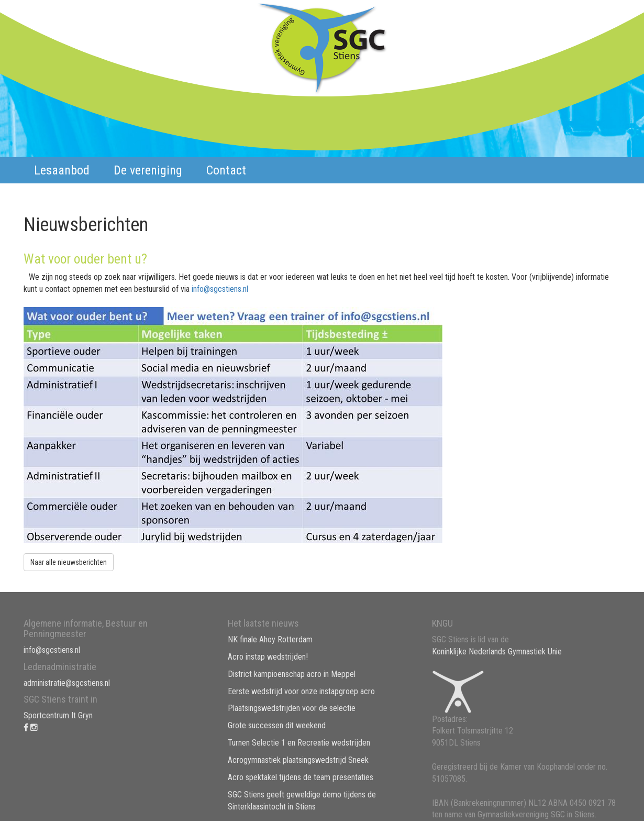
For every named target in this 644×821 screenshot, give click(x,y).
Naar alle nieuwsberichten (69, 562)
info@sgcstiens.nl (220, 289)
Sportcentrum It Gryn (58, 715)
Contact (226, 170)
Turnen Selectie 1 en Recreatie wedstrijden (299, 743)
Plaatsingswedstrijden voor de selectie (292, 708)
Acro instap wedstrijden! (268, 657)
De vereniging (148, 170)
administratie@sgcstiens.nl (67, 683)
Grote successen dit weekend (277, 725)
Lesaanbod (62, 170)
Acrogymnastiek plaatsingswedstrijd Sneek (298, 760)
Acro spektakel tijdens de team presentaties (301, 777)
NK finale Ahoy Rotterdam (270, 639)
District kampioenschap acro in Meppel (292, 674)
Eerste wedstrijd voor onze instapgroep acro (301, 691)
